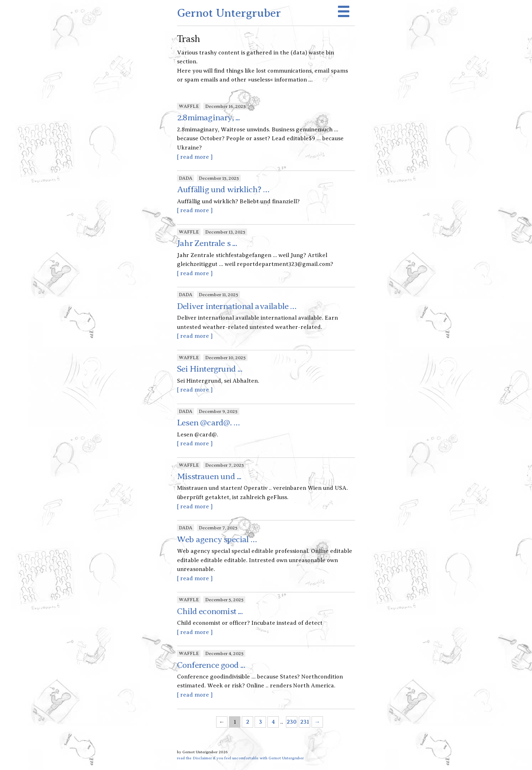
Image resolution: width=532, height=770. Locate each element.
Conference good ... (211, 665)
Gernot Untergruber (229, 13)
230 (292, 722)
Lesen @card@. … (208, 423)
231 (305, 722)
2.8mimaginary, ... (208, 117)
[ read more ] (195, 157)
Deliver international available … (237, 306)
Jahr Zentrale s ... (207, 243)
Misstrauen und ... (209, 476)
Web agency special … (217, 539)
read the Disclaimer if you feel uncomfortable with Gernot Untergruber (240, 758)
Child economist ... (210, 611)
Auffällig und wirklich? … (223, 189)
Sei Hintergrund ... (210, 369)
